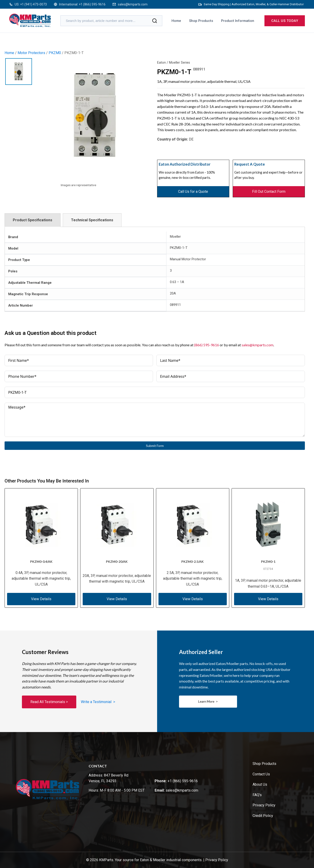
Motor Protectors (31, 53)
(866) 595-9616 (207, 345)
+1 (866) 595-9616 (92, 4)
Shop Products (201, 21)
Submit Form (155, 446)
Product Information (238, 21)
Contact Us (261, 774)
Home (176, 21)
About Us (260, 784)
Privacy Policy (264, 805)
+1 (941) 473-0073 (33, 4)
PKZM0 (55, 53)
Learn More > (208, 701)
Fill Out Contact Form (269, 192)
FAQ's (257, 795)
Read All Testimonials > (49, 702)
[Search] (155, 21)
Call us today (285, 21)
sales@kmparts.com (133, 4)
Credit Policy (263, 816)
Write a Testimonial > (98, 702)
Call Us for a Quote (193, 192)
